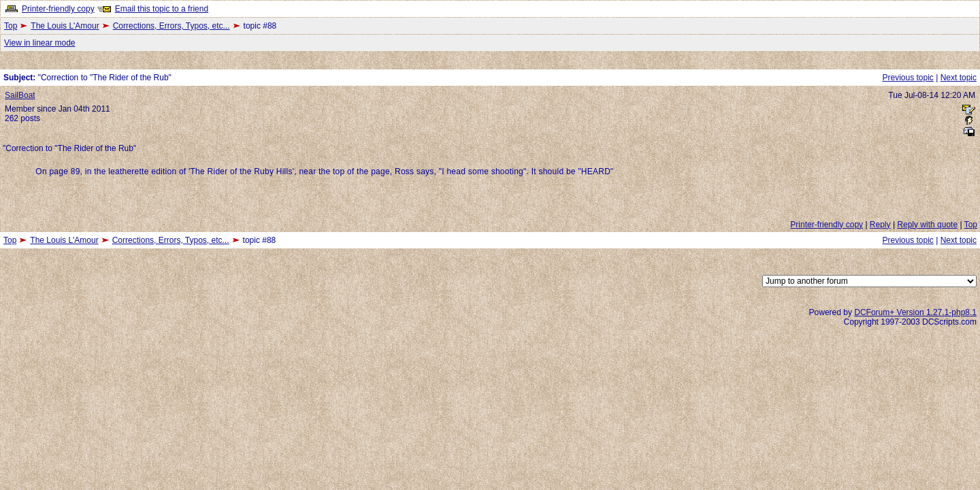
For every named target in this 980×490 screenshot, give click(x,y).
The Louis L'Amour (65, 26)
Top (11, 26)
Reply (880, 225)
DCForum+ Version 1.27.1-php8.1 (915, 312)
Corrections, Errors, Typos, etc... (171, 26)
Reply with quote (927, 225)
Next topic (959, 78)
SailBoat (20, 95)
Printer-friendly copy (58, 9)
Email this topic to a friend (162, 9)
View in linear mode (40, 43)
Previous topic (908, 78)
